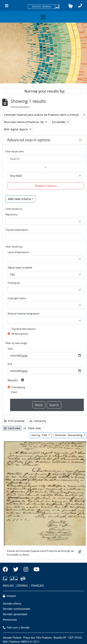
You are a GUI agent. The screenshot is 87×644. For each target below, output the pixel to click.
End (10, 364)
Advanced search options (29, 140)
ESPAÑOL (22, 586)
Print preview (14, 421)
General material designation (24, 313)
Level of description (18, 252)
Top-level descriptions (23, 329)
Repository (11, 214)
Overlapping (18, 387)
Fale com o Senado (16, 628)
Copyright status (17, 298)
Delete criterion (46, 186)
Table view (32, 428)
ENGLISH (8, 586)
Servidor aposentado (15, 614)
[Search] (46, 159)
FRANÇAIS (37, 586)
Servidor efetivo (12, 604)
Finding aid (14, 283)
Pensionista (10, 620)
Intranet (9, 596)
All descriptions (20, 334)
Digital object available (20, 268)
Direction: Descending (69, 435)
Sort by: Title (40, 435)
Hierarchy (38, 421)
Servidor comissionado (16, 609)
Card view (12, 428)
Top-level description (17, 230)
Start (10, 349)
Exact (14, 392)
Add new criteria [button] (19, 199)
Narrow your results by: (45, 91)
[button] (71, 6)
